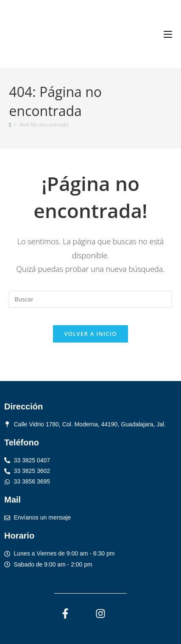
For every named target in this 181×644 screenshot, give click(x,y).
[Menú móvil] (168, 34)
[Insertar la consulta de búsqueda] (90, 299)
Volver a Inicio (90, 334)
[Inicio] (10, 124)
